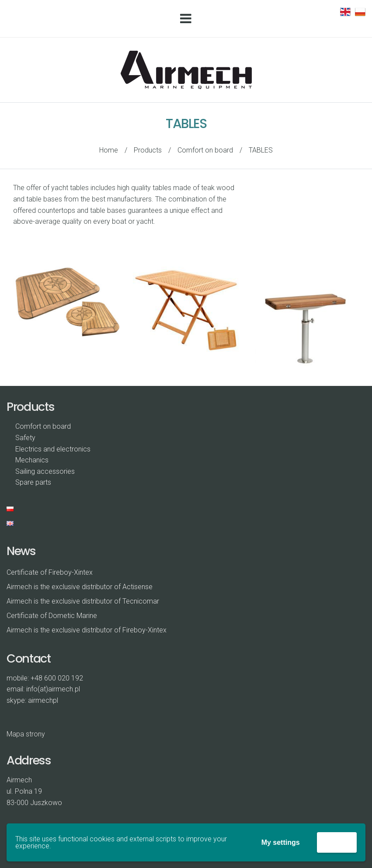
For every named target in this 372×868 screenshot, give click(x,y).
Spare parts (33, 482)
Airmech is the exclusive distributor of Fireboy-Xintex (87, 630)
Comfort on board (205, 150)
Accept (337, 842)
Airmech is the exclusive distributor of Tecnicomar (83, 601)
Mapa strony (26, 734)
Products (148, 150)
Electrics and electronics (53, 449)
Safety (25, 438)
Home (109, 150)
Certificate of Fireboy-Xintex (50, 572)
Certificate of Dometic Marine (52, 616)
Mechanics (32, 460)
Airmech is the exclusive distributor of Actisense (80, 587)
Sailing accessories (45, 471)
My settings (281, 842)
